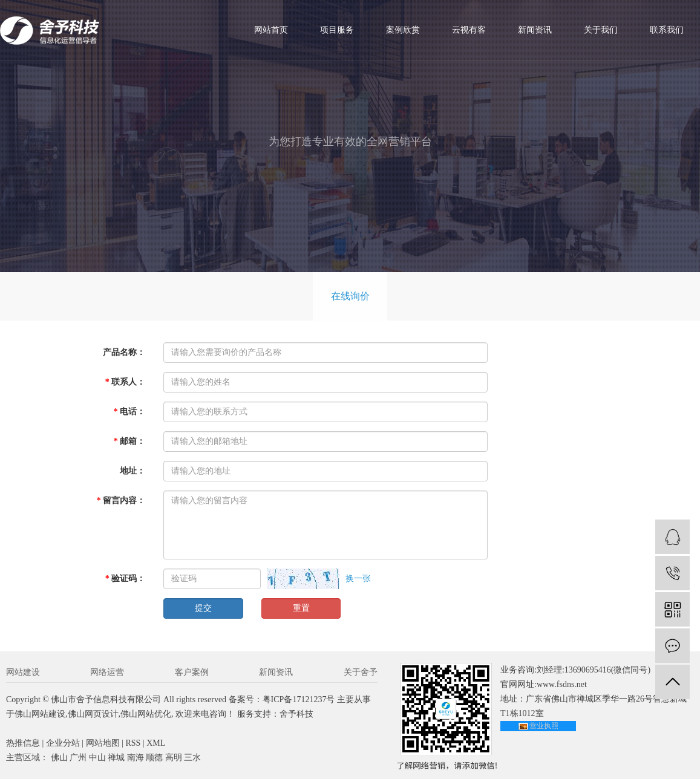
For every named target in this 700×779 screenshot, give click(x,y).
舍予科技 (296, 714)
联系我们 (667, 30)
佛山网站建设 (40, 714)
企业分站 (63, 743)
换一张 (358, 579)
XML (156, 743)
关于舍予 (361, 672)
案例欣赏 (403, 30)
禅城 (116, 758)
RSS (133, 743)
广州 (78, 758)
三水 (192, 758)
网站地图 (103, 743)
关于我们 (601, 30)
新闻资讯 (535, 30)
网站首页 (271, 30)
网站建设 (23, 672)
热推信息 (23, 743)
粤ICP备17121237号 (299, 699)
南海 (136, 758)
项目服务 (337, 30)
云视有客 (469, 30)
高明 (174, 758)
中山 (97, 758)
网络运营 (107, 672)
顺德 (154, 758)
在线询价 (350, 296)
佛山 (59, 758)
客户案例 (192, 672)
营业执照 (544, 726)
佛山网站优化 (146, 714)
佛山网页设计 (93, 714)
